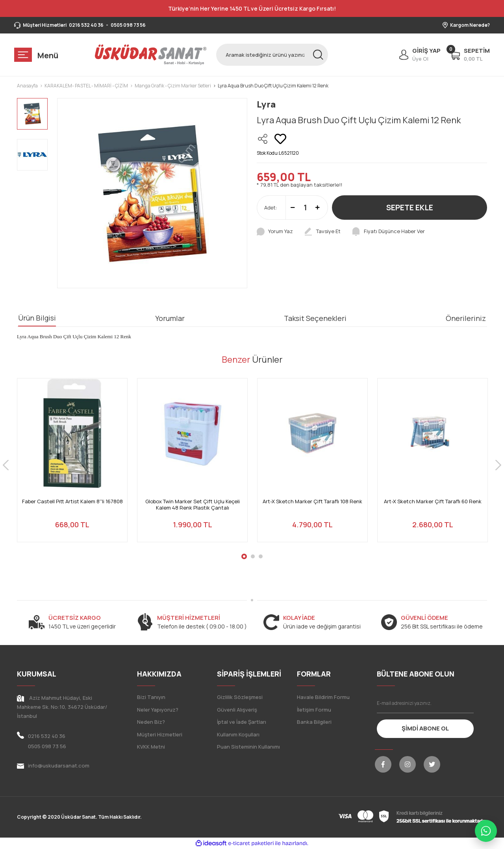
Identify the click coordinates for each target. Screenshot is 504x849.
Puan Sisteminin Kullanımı (248, 747)
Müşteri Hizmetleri (160, 734)
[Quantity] (305, 208)
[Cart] (470, 55)
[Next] (498, 465)
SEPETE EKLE (410, 208)
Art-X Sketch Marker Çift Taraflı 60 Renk (433, 501)
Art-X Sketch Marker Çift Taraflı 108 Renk (312, 501)
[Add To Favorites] (280, 139)
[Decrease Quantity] (293, 208)
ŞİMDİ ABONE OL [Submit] (425, 728)
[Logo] (151, 55)
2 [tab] (253, 556)
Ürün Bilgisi (37, 318)
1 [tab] (244, 556)
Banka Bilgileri (314, 722)
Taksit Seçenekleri (315, 318)
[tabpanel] (72, 465)
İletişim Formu (314, 710)
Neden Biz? (151, 722)
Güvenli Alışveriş (237, 710)
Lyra (266, 104)
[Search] (272, 55)
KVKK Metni (151, 747)
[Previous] (6, 465)
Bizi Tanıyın (151, 697)
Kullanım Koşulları (238, 734)
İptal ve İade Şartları (242, 722)
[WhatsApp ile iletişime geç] (486, 831)
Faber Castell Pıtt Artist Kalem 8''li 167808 (72, 501)
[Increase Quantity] (318, 208)
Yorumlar (170, 318)
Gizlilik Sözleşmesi (240, 697)
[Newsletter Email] (425, 703)
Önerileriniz (466, 318)
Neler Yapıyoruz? (158, 710)
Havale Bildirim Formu (323, 697)
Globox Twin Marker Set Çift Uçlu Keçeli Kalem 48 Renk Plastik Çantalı (193, 505)
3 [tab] (261, 556)
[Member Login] (418, 55)
